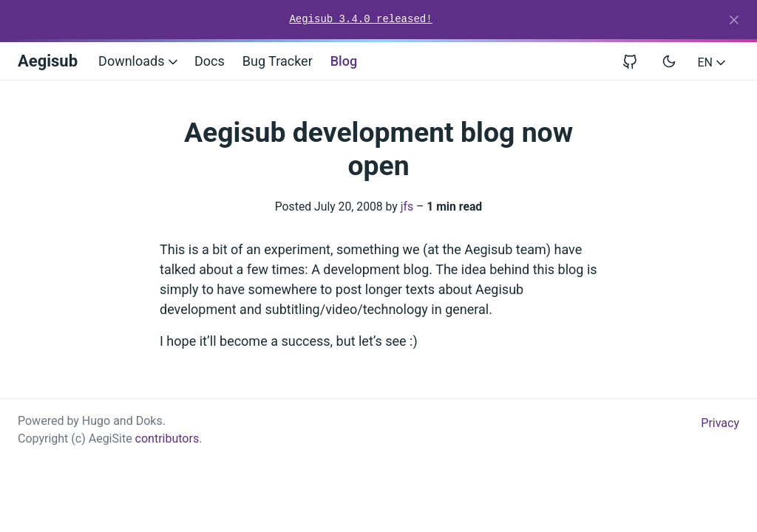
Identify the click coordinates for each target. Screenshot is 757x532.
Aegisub (48, 61)
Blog (344, 61)
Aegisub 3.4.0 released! (360, 19)
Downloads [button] (139, 61)
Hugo (96, 421)
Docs (210, 61)
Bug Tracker (278, 61)
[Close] (734, 20)
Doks (149, 421)
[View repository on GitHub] (636, 61)
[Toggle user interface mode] (669, 61)
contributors (167, 439)
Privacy (720, 423)
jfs (407, 207)
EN (713, 62)
